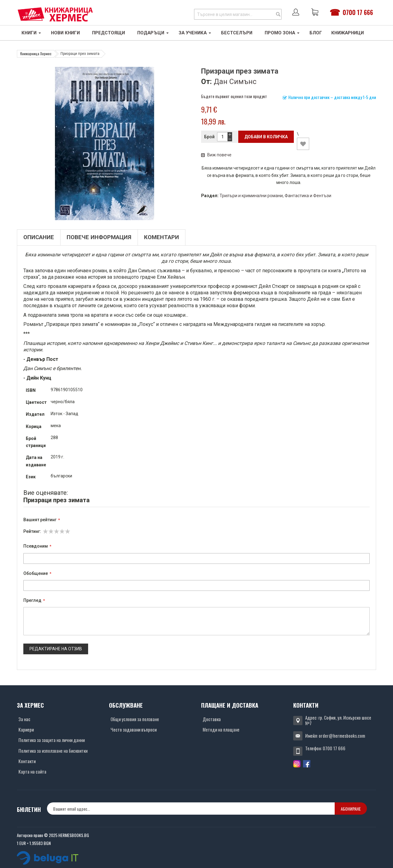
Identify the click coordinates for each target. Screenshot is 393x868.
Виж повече (216, 155)
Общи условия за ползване (135, 719)
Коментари (161, 237)
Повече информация (99, 237)
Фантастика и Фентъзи (308, 196)
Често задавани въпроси (134, 729)
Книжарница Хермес (36, 54)
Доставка (212, 719)
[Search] (278, 14)
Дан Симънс (235, 82)
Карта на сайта (32, 771)
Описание (39, 237)
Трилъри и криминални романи (251, 196)
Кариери (26, 729)
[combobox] (238, 14)
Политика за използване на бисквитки (53, 751)
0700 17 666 (358, 12)
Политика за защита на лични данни (52, 740)
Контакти (27, 761)
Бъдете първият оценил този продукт (234, 96)
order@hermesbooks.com (342, 736)
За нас (24, 719)
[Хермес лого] (55, 14)
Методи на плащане (221, 729)
